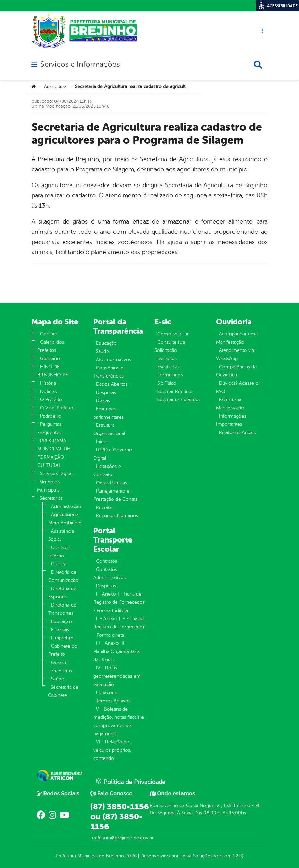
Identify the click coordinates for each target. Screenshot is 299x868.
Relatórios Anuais (237, 432)
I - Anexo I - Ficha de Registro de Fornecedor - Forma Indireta (119, 602)
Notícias (48, 391)
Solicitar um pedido (178, 400)
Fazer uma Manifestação (230, 404)
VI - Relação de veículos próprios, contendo (112, 750)
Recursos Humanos (117, 516)
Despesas (106, 392)
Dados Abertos (112, 384)
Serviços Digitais (57, 474)
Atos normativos (114, 360)
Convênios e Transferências (108, 372)
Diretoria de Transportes (62, 609)
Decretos (167, 359)
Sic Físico (167, 383)
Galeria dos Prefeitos (51, 346)
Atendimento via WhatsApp (235, 354)
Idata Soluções (197, 856)
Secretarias (51, 498)
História (48, 383)
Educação (61, 621)
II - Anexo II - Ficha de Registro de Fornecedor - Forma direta (119, 627)
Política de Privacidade (130, 782)
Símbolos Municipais (48, 486)
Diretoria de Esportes (62, 593)
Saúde (58, 679)
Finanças (60, 630)
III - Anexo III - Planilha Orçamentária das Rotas (116, 652)
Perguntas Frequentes (49, 428)
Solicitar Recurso (175, 391)
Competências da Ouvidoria (236, 371)
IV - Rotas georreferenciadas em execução (117, 676)
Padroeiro (51, 416)
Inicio (102, 442)
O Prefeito (51, 400)
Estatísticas (168, 367)
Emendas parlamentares (108, 413)
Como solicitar (173, 334)
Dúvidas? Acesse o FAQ (237, 387)
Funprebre (62, 638)
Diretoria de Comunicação (63, 576)
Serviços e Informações (80, 64)
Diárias (103, 401)
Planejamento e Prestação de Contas (115, 495)
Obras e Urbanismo (60, 667)
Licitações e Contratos (107, 470)
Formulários (170, 375)
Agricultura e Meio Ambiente (65, 519)
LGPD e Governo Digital (113, 454)
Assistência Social (61, 535)
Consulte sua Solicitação (170, 346)
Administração (66, 506)
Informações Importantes (231, 420)
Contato (49, 334)
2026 (130, 856)
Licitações (106, 693)
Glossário (50, 359)
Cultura (59, 564)
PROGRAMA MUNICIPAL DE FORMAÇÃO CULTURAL (54, 453)
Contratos (107, 561)
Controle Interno (59, 552)
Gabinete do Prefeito (63, 650)
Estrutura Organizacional (109, 429)
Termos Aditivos (113, 701)
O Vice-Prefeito (57, 408)
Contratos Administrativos (109, 573)
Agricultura (55, 86)
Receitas (105, 507)
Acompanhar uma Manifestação (237, 338)
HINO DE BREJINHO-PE (53, 371)
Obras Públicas (111, 483)
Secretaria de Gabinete (63, 691)
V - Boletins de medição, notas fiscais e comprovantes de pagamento (119, 721)
